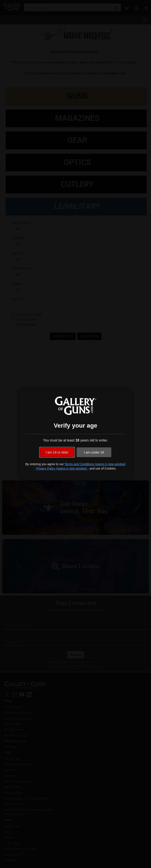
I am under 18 (94, 452)
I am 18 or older (57, 452)
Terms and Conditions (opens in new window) (95, 464)
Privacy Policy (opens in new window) (62, 468)
